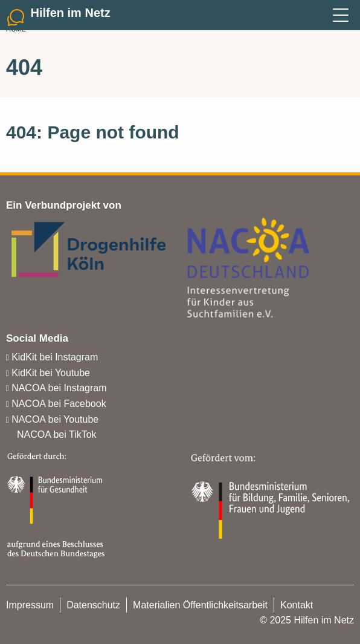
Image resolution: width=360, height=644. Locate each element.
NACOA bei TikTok (57, 434)
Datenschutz (93, 605)
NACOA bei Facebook (59, 404)
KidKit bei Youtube (51, 373)
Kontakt (297, 605)
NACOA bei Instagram (59, 388)
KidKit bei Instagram (55, 357)
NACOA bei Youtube (55, 419)
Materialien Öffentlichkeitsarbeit (200, 605)
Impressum (30, 605)
